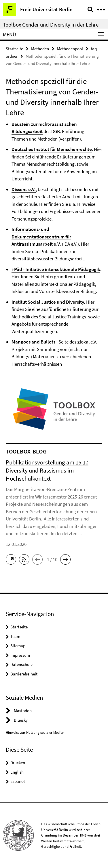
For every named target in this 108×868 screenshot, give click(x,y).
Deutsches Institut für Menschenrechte (52, 149)
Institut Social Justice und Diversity (48, 302)
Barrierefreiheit (24, 674)
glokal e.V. (87, 342)
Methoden (40, 49)
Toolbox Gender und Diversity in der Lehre (51, 25)
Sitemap (18, 646)
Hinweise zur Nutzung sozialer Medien (35, 732)
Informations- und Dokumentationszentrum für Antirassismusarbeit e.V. (41, 237)
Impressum (20, 655)
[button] (12, 559)
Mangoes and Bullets (33, 342)
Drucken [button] (18, 762)
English (17, 772)
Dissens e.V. (24, 189)
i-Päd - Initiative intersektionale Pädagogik (56, 269)
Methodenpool (70, 49)
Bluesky (21, 720)
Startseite (14, 49)
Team (15, 636)
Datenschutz (21, 664)
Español (18, 781)
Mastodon (23, 711)
